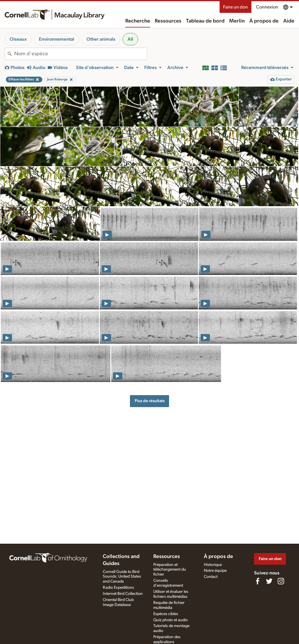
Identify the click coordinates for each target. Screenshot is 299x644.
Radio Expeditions (118, 588)
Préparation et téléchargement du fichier (170, 570)
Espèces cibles (166, 614)
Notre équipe (215, 571)
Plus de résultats (150, 401)
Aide (289, 21)
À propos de (264, 21)
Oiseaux (18, 39)
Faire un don (235, 7)
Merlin (237, 21)
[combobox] (81, 54)
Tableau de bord (205, 21)
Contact (211, 577)
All (130, 39)
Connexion (267, 7)
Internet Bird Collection (123, 594)
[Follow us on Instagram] (281, 581)
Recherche (138, 21)
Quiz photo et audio (171, 620)
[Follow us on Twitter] (269, 581)
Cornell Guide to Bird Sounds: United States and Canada (122, 577)
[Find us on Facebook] (258, 581)
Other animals (101, 39)
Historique (213, 565)
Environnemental (57, 39)
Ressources (168, 21)
